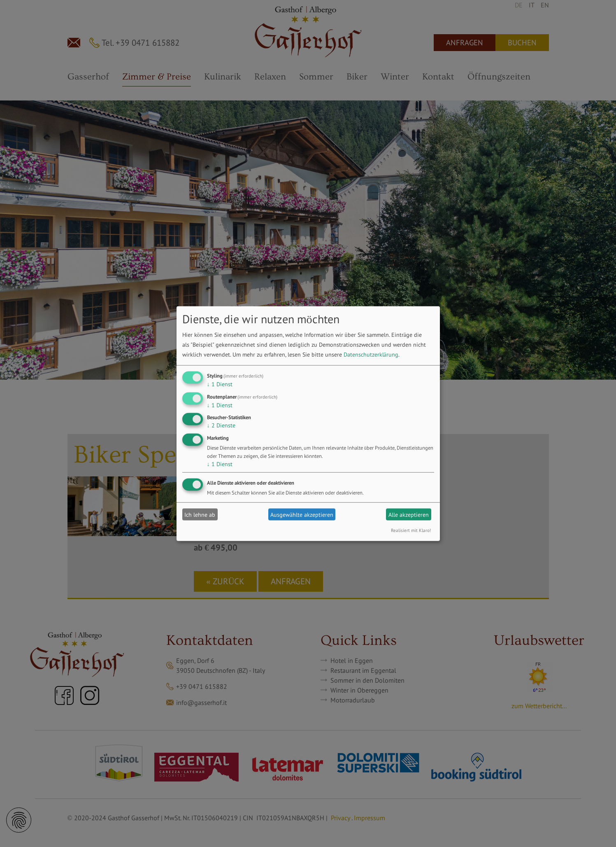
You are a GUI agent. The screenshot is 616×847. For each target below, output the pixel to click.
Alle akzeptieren (409, 514)
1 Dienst (220, 384)
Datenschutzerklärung (371, 355)
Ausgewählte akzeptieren (302, 514)
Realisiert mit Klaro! (411, 530)
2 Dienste (221, 425)
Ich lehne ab (200, 514)
